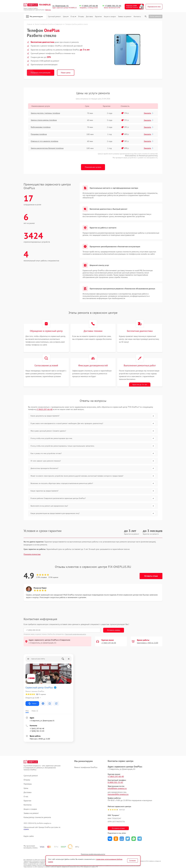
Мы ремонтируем (35, 16)
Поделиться (113, 835)
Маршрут (32, 700)
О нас (73, 17)
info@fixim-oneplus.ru (120, 785)
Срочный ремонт (54, 17)
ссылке (26, 825)
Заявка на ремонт (125, 17)
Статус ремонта (156, 16)
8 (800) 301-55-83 (118, 779)
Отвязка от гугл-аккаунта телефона (46, 141)
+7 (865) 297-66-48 (90, 6)
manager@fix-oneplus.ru (121, 791)
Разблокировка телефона (42, 127)
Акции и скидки (110, 17)
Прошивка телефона (40, 134)
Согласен (133, 861)
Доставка (89, 17)
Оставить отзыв (151, 572)
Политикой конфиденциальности (76, 630)
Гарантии (98, 17)
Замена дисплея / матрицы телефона (47, 113)
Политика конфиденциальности (93, 853)
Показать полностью (32, 550)
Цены (66, 17)
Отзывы (81, 17)
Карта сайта (29, 832)
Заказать (149, 113)
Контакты (137, 17)
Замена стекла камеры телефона (45, 120)
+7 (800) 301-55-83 (113, 6)
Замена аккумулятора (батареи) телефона (49, 148)
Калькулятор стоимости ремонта (37, 814)
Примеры (28, 780)
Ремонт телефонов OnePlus (87, 763)
